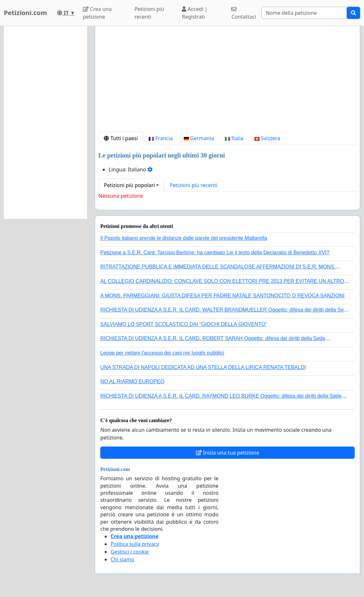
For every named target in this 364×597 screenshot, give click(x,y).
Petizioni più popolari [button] (129, 185)
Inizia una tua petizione (228, 453)
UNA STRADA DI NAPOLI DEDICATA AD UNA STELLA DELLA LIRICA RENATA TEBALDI (203, 367)
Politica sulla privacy (135, 544)
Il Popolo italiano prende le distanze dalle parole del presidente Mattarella (184, 238)
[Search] (304, 13)
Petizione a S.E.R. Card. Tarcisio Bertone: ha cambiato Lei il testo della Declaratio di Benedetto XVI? (215, 253)
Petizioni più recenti (149, 13)
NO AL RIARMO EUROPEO (132, 381)
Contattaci (244, 13)
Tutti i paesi (121, 138)
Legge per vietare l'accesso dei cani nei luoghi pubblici (162, 353)
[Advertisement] (227, 81)
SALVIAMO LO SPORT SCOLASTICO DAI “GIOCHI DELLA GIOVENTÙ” (183, 324)
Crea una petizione (97, 13)
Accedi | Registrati (195, 13)
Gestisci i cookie (130, 552)
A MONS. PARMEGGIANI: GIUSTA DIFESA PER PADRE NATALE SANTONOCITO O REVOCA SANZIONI (222, 296)
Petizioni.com (25, 13)
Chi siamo (122, 559)
